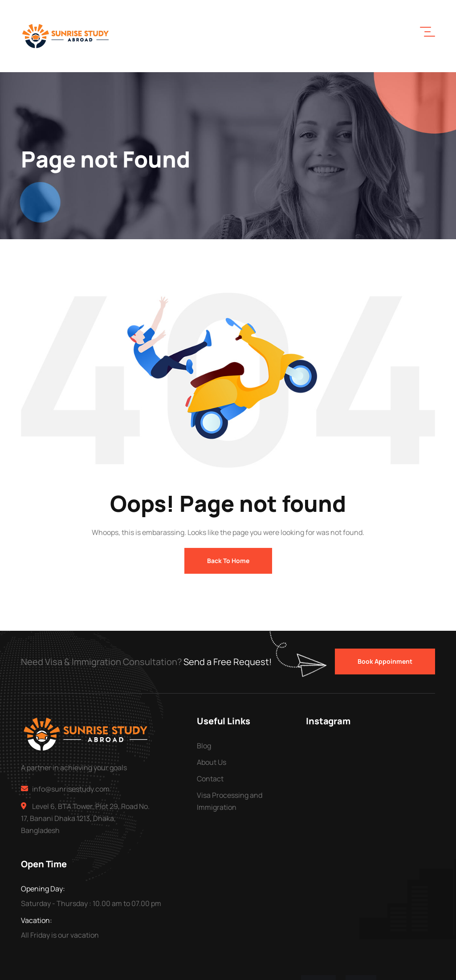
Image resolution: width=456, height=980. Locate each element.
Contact (210, 779)
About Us (212, 762)
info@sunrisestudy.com (71, 789)
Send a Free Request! (228, 662)
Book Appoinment (385, 661)
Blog (204, 746)
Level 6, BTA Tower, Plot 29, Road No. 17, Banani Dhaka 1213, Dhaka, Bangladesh (85, 818)
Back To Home (228, 561)
